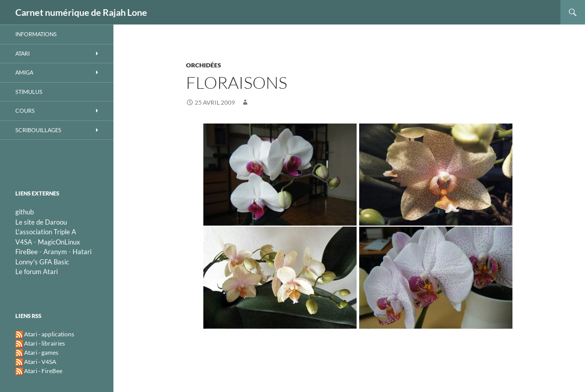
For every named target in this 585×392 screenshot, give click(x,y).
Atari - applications (49, 334)
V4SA (24, 242)
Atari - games (41, 352)
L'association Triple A (46, 232)
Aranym (55, 252)
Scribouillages (38, 130)
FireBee (27, 252)
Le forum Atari (37, 272)
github (25, 212)
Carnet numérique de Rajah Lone (81, 12)
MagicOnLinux (59, 242)
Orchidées (204, 65)
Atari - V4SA (40, 362)
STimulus (29, 92)
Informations (36, 34)
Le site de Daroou (41, 222)
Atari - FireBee (43, 371)
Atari (22, 53)
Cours (25, 111)
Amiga (24, 72)
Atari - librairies (44, 343)
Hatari (82, 252)
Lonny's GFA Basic (42, 262)
